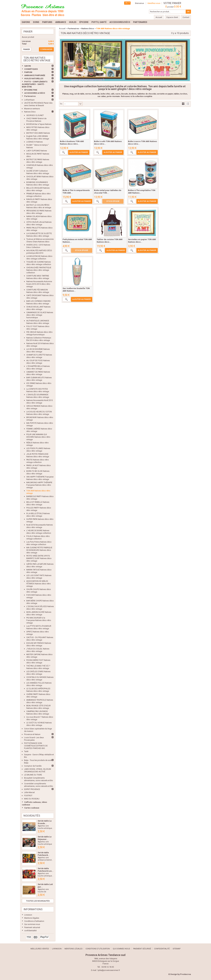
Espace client (172, 17)
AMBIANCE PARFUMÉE (35, 75)
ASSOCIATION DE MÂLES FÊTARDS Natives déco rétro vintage (39, 584)
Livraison (28, 915)
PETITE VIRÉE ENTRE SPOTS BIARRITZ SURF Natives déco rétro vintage (39, 558)
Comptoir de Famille (33, 766)
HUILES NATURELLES (34, 78)
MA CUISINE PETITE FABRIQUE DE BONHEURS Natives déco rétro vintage (39, 550)
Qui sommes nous (32, 924)
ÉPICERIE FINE (31, 90)
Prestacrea (186, 974)
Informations (33, 909)
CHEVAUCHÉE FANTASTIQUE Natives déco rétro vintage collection (39, 270)
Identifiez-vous (154, 3)
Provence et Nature (32, 734)
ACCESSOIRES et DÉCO (35, 93)
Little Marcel (29, 792)
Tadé (26, 751)
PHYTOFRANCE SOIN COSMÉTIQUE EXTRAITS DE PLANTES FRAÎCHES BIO (36, 746)
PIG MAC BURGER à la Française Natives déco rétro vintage (39, 620)
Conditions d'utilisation (34, 921)
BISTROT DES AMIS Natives (38, 133)
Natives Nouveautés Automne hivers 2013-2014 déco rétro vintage (39, 284)
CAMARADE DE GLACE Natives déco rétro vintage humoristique (40, 315)
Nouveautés (32, 816)
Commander (46, 49)
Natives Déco (30, 112)
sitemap (177, 949)
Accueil (62, 29)
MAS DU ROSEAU (32, 799)
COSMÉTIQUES (31, 69)
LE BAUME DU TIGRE (33, 775)
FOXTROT (28, 796)
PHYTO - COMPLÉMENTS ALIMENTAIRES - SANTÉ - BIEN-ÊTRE (35, 84)
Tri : (61, 104)
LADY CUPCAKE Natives (37, 151)
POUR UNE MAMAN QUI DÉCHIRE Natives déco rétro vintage (38, 437)
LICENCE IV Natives (35, 142)
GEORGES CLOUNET (35, 115)
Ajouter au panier (78, 153)
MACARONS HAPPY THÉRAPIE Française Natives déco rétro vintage (39, 485)
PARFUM (28, 72)
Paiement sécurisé (32, 927)
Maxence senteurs (32, 109)
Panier (28, 32)
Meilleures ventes (40, 949)
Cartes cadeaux (32, 808)
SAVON (28, 66)
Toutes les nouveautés (38, 901)
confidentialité (30, 931)
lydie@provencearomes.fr (109, 970)
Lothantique (29, 100)
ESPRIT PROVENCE (32, 789)
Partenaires (30, 96)
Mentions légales (32, 918)
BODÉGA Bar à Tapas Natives (39, 124)
